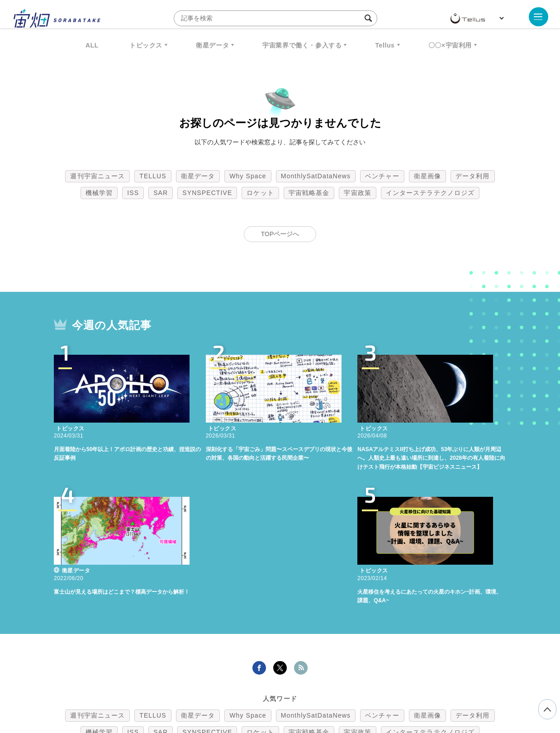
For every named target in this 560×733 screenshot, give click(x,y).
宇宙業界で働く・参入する (302, 45)
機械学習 (99, 193)
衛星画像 (427, 176)
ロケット (260, 193)
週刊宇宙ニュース (97, 176)
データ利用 (473, 176)
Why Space (248, 176)
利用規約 (205, 685)
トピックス (146, 45)
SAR (161, 193)
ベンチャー (382, 176)
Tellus (385, 45)
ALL (92, 45)
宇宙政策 (357, 193)
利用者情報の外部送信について (328, 685)
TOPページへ (280, 234)
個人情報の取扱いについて (253, 685)
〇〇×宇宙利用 (450, 45)
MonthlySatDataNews (316, 176)
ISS (133, 193)
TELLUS (153, 176)
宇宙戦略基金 (309, 193)
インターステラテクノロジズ (430, 193)
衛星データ (212, 45)
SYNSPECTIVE (207, 193)
